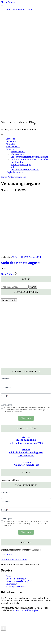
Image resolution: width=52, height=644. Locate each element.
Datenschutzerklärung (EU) (19, 581)
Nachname (6, 387)
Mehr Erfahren (9, 274)
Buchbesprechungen (21, 165)
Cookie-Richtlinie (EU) (17, 579)
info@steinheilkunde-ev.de (19, 10)
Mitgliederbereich (14, 172)
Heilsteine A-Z (13, 147)
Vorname (6, 379)
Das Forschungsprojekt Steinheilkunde (29, 157)
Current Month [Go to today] (9, 300)
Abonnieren (26, 418)
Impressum (11, 584)
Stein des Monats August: (20, 263)
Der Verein (11, 141)
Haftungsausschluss (16, 587)
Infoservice (11, 149)
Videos (14, 167)
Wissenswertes (18, 152)
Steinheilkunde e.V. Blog (18, 122)
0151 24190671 (8, 554)
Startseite (10, 139)
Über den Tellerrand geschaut (25, 170)
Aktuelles (10, 144)
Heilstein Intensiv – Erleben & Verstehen (30, 159)
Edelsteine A (26, 462)
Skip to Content (8, 2)
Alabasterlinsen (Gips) (26, 465)
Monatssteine (17, 154)
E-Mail (4, 396)
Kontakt (10, 576)
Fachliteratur (17, 162)
